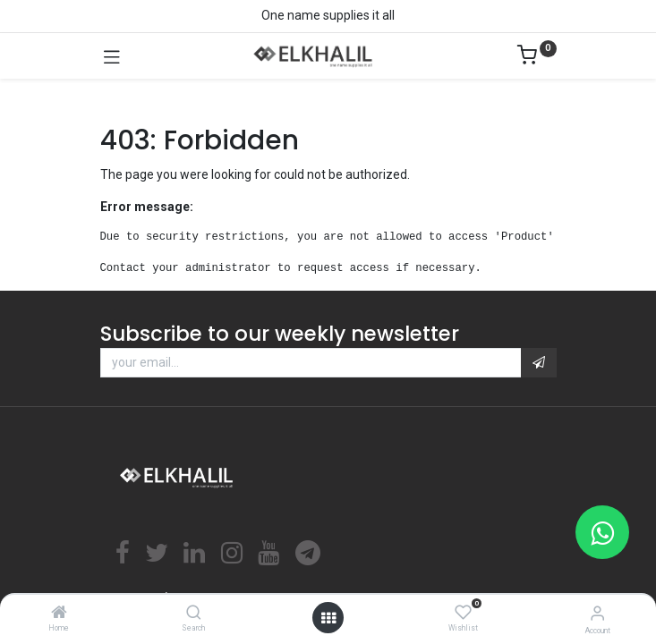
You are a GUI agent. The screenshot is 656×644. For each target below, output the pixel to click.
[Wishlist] (463, 613)
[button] (539, 363)
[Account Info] (597, 613)
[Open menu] (328, 618)
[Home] (59, 614)
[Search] (194, 614)
